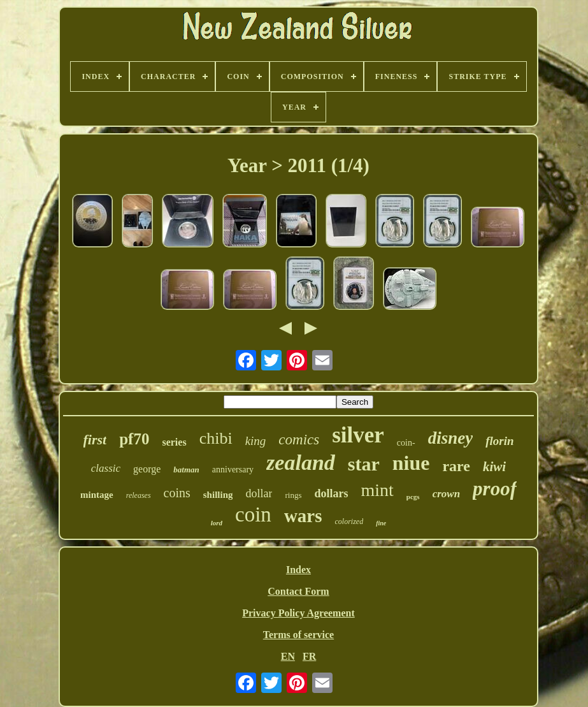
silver (358, 435)
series (174, 442)
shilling (218, 495)
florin (499, 441)
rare (456, 466)
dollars (331, 493)
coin (253, 514)
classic (106, 468)
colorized (349, 521)
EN (288, 656)
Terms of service (298, 635)
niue (411, 463)
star (364, 464)
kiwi (494, 467)
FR (309, 656)
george (147, 469)
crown (446, 494)
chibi (216, 438)
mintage (97, 495)
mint (377, 490)
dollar (259, 493)
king (256, 441)
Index (298, 570)
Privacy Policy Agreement (298, 613)
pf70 (134, 439)
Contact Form (298, 591)
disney (451, 438)
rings (293, 495)
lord (217, 523)
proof (495, 489)
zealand (301, 463)
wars (303, 516)
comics (299, 440)
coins (177, 493)
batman (186, 470)
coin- (406, 443)
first (95, 440)
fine (381, 523)
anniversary (233, 470)
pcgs (413, 497)
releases (139, 495)
